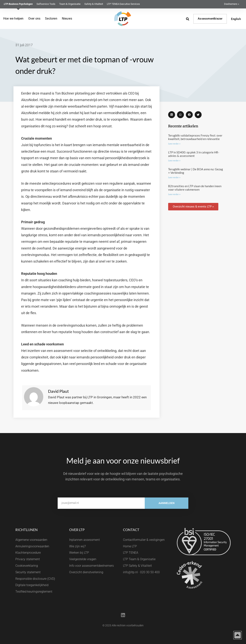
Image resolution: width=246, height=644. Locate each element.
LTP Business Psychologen (18, 4)
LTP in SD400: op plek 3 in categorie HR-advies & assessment (194, 154)
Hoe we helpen (13, 19)
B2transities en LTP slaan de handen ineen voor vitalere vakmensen (195, 188)
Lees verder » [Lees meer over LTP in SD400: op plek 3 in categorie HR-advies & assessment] (174, 161)
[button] (172, 115)
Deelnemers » (232, 4)
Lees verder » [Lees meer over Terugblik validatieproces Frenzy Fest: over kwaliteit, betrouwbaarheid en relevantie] (174, 144)
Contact (131, 530)
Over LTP (77, 530)
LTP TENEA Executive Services (123, 4)
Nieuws (67, 19)
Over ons (34, 19)
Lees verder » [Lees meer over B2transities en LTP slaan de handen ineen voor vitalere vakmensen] (174, 194)
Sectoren (51, 19)
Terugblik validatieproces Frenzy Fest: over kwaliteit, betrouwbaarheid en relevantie (195, 137)
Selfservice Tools (46, 4)
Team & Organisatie (70, 4)
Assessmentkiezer (210, 19)
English (236, 19)
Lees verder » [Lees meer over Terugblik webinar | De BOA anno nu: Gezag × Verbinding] (174, 177)
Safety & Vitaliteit (94, 4)
